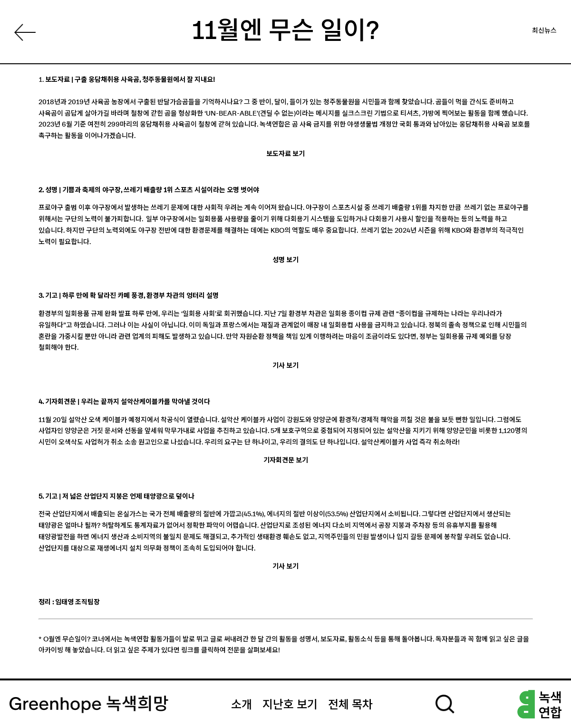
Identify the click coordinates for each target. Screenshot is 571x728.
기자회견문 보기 (286, 461)
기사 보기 (285, 366)
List (26, 35)
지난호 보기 (290, 705)
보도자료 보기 (285, 154)
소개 (242, 705)
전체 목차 (350, 705)
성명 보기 (285, 260)
